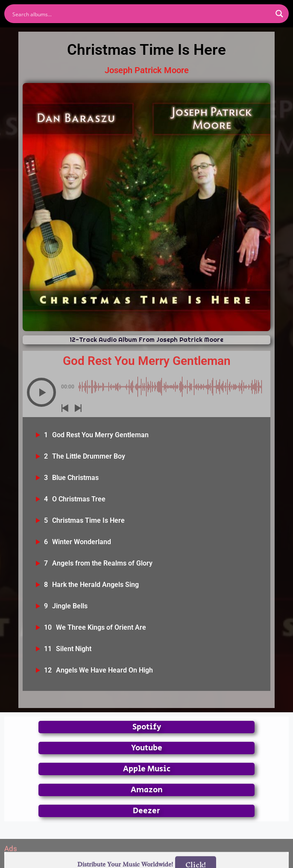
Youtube (147, 748)
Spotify (147, 727)
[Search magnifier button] (279, 14)
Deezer (146, 811)
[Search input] (141, 14)
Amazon (147, 790)
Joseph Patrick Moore (147, 70)
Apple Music (147, 769)
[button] (41, 392)
